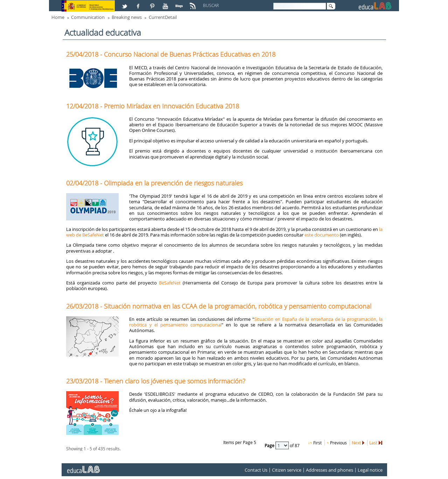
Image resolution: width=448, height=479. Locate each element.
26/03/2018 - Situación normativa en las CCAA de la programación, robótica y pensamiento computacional (219, 306)
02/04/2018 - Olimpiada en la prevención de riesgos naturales (154, 183)
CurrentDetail (163, 17)
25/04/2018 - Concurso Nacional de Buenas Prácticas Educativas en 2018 (171, 54)
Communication (88, 17)
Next (356, 443)
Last (373, 443)
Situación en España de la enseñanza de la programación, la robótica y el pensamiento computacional (256, 322)
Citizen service (287, 470)
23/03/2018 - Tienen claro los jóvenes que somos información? (156, 381)
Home (58, 17)
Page (270, 445)
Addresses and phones (330, 470)
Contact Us (256, 470)
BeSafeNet (170, 283)
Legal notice (370, 470)
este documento (322, 235)
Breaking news (127, 17)
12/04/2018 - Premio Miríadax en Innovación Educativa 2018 (153, 106)
